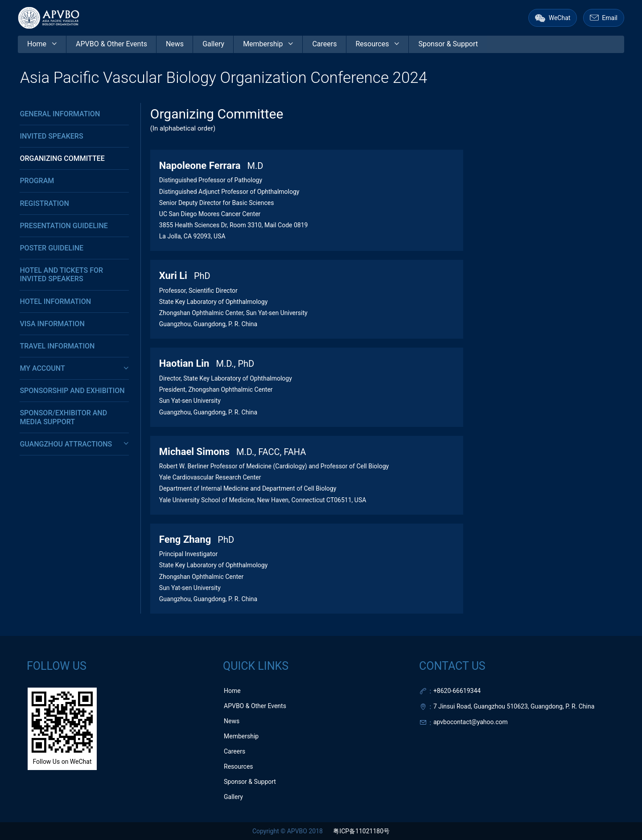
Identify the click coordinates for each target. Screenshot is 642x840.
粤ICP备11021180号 (361, 831)
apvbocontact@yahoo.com (471, 722)
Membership (241, 736)
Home (232, 691)
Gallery (233, 797)
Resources (239, 766)
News (232, 721)
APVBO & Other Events (255, 706)
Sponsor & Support (250, 782)
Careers (235, 751)
